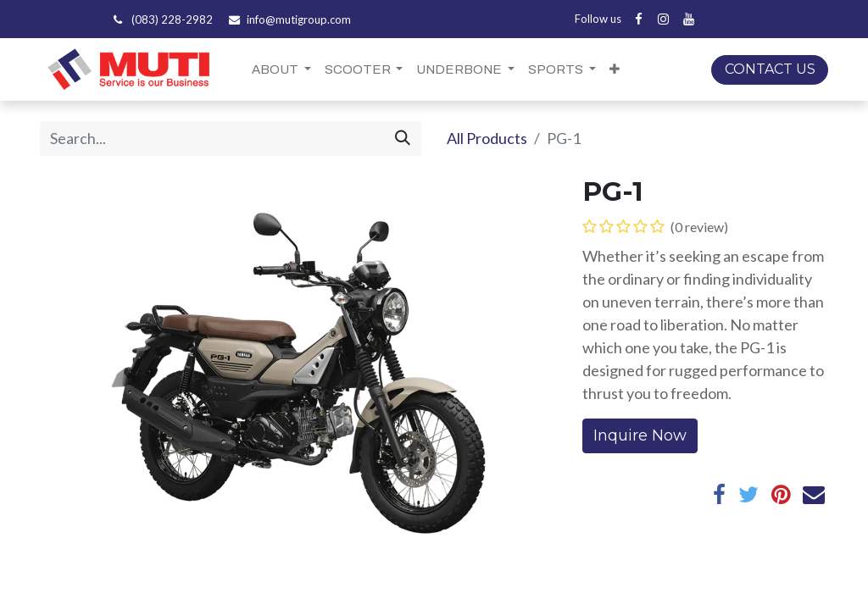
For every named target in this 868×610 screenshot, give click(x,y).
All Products (487, 138)
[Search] (403, 139)
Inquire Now (640, 435)
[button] (615, 70)
